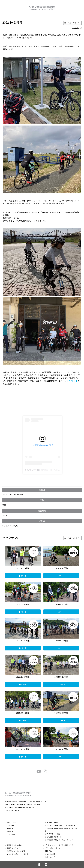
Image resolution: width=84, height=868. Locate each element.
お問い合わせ (50, 857)
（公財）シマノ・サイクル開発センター (60, 845)
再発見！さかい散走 (14, 845)
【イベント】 (72, 381)
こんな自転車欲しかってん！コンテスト (60, 840)
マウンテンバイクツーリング (18, 854)
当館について (12, 822)
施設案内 (10, 828)
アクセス (10, 831)
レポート (23, 576)
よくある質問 (50, 854)
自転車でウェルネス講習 (16, 851)
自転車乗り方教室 (52, 822)
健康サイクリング (13, 848)
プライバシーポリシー (53, 848)
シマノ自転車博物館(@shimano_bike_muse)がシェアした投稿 (48, 470)
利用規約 (48, 851)
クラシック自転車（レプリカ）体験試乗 (60, 825)
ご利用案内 (11, 825)
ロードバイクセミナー (72, 23)
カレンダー (11, 834)
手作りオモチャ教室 (53, 834)
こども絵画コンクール (53, 837)
